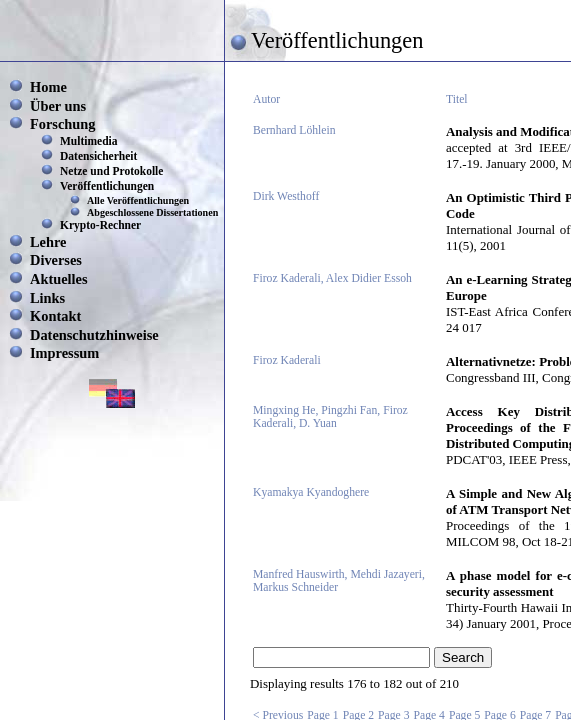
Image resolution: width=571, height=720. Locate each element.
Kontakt (55, 316)
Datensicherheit (98, 156)
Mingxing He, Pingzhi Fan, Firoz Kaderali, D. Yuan (330, 417)
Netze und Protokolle (111, 171)
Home (48, 87)
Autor (266, 99)
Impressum (64, 353)
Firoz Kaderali (287, 360)
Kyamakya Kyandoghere (311, 492)
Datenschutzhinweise (94, 335)
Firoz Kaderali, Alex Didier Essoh (332, 278)
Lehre (48, 242)
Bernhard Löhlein (294, 130)
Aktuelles (59, 279)
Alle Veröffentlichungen (138, 200)
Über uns (58, 106)
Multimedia (89, 141)
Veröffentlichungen (107, 186)
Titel (457, 99)
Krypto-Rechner (100, 225)
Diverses (56, 260)
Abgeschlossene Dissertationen (152, 212)
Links (47, 298)
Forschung (63, 124)
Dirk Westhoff (286, 196)
